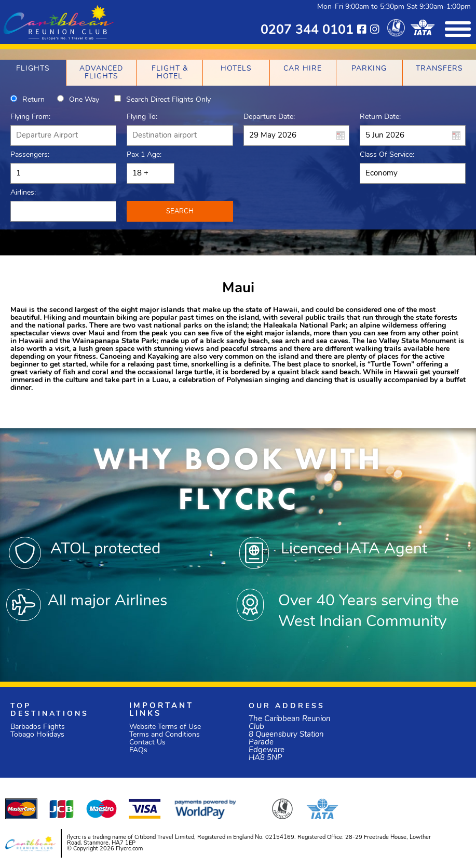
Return (33, 100)
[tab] (33, 73)
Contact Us (147, 743)
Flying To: (142, 117)
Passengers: (30, 155)
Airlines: (23, 193)
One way (84, 100)
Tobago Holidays (37, 735)
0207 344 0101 (307, 30)
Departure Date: (269, 117)
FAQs (138, 750)
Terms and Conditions (165, 735)
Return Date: (380, 117)
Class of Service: (387, 155)
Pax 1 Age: (144, 155)
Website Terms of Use (165, 727)
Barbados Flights (38, 727)
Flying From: (30, 117)
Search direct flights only (168, 100)
